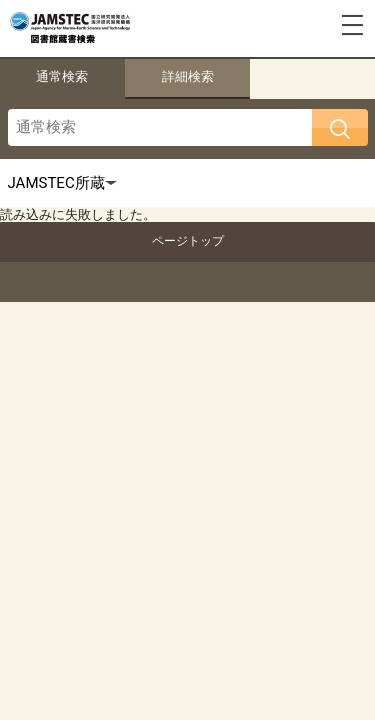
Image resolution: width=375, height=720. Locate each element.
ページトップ (188, 241)
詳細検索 (188, 76)
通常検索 (62, 76)
